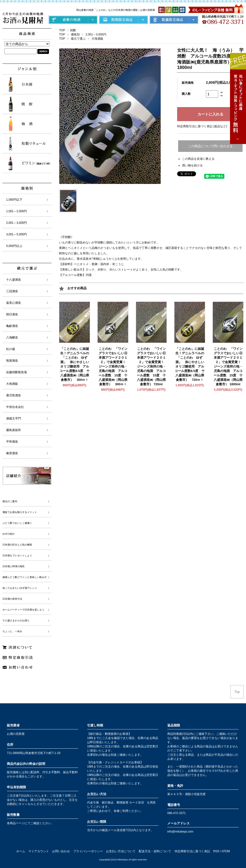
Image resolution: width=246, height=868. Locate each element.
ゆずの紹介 (9, 534)
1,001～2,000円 (16, 211)
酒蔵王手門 (14, 418)
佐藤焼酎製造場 (16, 372)
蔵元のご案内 (10, 501)
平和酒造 (12, 442)
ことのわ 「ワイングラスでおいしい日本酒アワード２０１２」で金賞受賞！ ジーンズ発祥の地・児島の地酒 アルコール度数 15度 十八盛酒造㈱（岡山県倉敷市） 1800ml (229, 366)
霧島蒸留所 (14, 430)
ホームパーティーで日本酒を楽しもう (23, 610)
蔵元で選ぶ (78, 39)
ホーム (21, 851)
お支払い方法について (121, 851)
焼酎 (73, 30)
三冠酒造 (12, 291)
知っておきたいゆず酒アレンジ (20, 588)
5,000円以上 (14, 246)
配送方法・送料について (155, 851)
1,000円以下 (14, 200)
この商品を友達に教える (198, 159)
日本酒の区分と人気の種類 (17, 545)
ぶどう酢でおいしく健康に (17, 523)
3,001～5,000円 (16, 234)
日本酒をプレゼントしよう (17, 555)
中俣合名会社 (15, 407)
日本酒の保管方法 (12, 599)
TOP (62, 30)
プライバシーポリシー (88, 851)
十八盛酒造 (14, 280)
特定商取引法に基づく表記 (192, 851)
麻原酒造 (12, 453)
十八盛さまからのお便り (16, 620)
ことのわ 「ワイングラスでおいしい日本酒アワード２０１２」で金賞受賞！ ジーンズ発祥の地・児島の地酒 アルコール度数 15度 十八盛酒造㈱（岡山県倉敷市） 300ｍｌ (114, 366)
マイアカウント (39, 851)
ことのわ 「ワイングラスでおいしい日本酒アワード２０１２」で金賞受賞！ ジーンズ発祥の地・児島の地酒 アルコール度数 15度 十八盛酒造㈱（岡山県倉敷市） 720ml (152, 366)
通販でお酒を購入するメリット (20, 512)
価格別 (75, 34)
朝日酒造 (12, 314)
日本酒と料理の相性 (14, 566)
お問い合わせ (61, 851)
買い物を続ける (192, 165)
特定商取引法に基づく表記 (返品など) (202, 126)
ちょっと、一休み (12, 631)
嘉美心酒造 (14, 303)
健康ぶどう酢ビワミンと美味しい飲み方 (25, 577)
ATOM (226, 851)
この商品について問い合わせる (210, 146)
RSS (216, 851)
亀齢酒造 (12, 326)
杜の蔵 (11, 349)
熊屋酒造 (12, 361)
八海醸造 (12, 338)
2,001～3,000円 (96, 34)
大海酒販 (97, 39)
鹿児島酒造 (14, 395)
